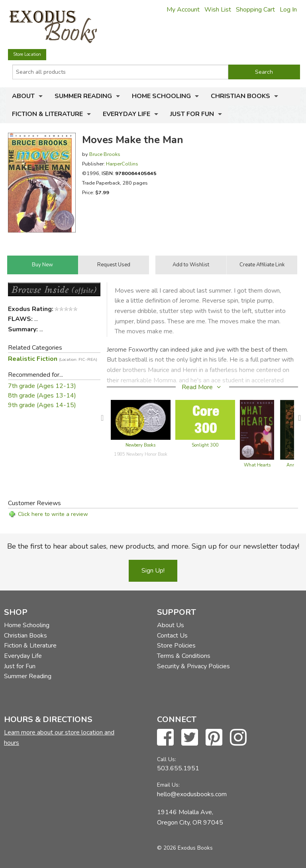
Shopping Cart (255, 10)
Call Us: (167, 759)
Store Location (27, 54)
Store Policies (176, 646)
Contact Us (172, 636)
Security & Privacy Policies (193, 666)
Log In (288, 10)
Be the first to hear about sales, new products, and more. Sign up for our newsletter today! (153, 546)
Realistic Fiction (53, 359)
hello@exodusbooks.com (192, 794)
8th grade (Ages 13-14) (42, 396)
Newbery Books (140, 445)
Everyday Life (127, 114)
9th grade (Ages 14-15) (42, 405)
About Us (171, 625)
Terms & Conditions (184, 656)
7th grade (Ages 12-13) (42, 386)
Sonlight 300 (205, 445)
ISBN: (129, 173)
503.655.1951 (178, 768)
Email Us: (168, 785)
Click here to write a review (53, 514)
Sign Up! (153, 571)
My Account (183, 10)
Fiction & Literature (47, 114)
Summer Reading (83, 96)
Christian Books (240, 96)
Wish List (218, 10)
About (23, 96)
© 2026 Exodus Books (185, 848)
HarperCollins (122, 164)
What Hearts (257, 465)
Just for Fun (192, 114)
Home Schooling (161, 96)
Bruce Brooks (105, 154)
